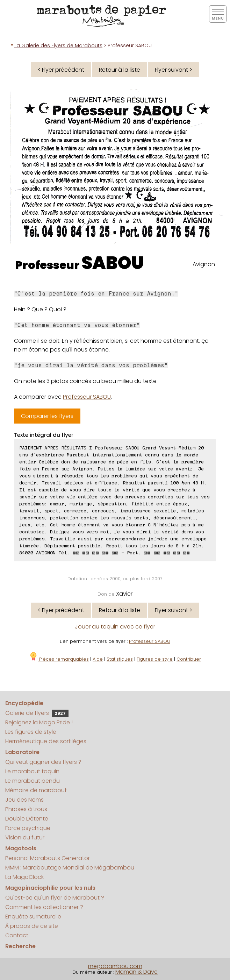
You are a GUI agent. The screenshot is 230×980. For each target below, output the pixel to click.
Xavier (124, 594)
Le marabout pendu (33, 781)
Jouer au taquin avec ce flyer (115, 627)
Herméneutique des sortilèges (46, 741)
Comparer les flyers (47, 416)
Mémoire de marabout (36, 790)
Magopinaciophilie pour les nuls (50, 888)
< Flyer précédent (61, 70)
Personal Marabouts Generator (48, 858)
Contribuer (189, 659)
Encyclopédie (24, 703)
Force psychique (28, 828)
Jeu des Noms (24, 800)
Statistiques (120, 659)
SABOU (113, 263)
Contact (17, 935)
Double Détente (27, 819)
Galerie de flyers (37, 713)
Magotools (21, 848)
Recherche (20, 946)
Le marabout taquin (32, 771)
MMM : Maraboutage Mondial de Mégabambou (70, 868)
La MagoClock (24, 877)
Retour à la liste (120, 70)
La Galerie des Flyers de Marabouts (58, 45)
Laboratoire (22, 752)
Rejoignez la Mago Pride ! (39, 722)
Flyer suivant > (174, 70)
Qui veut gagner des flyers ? (43, 762)
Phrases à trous (26, 809)
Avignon (204, 264)
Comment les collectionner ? (44, 907)
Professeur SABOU (87, 397)
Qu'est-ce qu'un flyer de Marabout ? (55, 898)
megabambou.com (115, 966)
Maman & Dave (136, 972)
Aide (98, 659)
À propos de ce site (32, 926)
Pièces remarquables (59, 659)
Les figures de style (31, 732)
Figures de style (155, 659)
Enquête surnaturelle (33, 917)
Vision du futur (25, 837)
